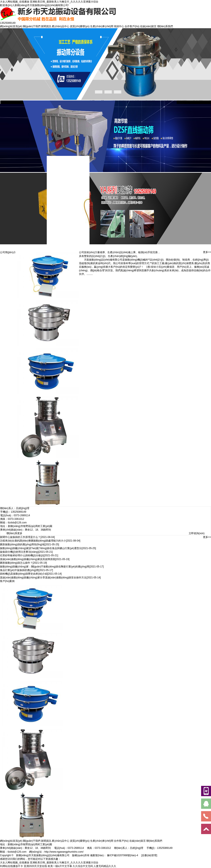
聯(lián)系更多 (14, 533)
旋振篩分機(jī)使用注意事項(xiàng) (19, 552)
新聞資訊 (46, 26)
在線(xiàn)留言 (148, 26)
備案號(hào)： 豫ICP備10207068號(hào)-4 (114, 855)
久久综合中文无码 (83, 866)
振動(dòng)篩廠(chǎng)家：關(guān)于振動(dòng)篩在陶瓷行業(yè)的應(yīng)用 (45, 567)
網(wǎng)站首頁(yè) (11, 26)
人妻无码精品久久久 (105, 866)
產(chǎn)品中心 (60, 26)
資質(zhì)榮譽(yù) (80, 26)
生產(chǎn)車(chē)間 (102, 26)
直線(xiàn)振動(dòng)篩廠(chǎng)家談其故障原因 (28, 559)
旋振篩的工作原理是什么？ (25, 537)
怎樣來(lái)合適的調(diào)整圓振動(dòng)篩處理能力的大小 (33, 541)
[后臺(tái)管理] (149, 855)
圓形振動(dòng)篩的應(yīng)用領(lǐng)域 (22, 544)
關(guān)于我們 (32, 26)
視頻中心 (119, 26)
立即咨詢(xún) (197, 533)
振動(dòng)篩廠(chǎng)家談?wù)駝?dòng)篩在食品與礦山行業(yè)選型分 (41, 548)
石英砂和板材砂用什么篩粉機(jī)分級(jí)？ (22, 555)
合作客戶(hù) (132, 26)
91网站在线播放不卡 (11, 866)
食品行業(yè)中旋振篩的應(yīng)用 (19, 570)
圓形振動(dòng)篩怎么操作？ (16, 563)
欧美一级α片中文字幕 (60, 866)
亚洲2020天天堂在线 (35, 866)
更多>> (207, 252)
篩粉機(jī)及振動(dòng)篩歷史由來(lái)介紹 (24, 574)
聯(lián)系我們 (165, 26)
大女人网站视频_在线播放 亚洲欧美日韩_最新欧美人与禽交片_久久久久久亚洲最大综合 (49, 2)
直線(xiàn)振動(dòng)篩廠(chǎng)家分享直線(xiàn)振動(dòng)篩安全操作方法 (43, 578)
